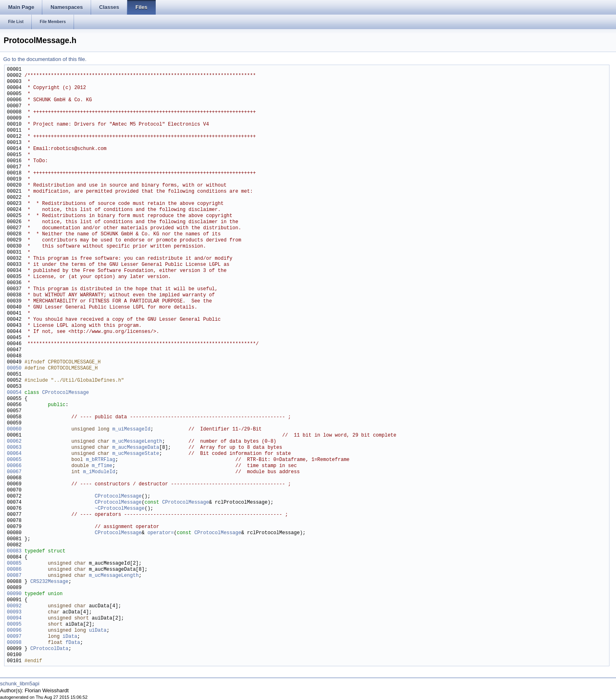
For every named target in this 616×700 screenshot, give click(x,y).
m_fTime (102, 466)
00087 (14, 576)
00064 (14, 454)
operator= (161, 533)
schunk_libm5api (20, 684)
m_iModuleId (99, 472)
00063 (14, 448)
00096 (14, 631)
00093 (14, 612)
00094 (14, 618)
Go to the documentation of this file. (45, 59)
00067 (14, 472)
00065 (14, 460)
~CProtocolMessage (120, 509)
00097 (14, 637)
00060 (14, 429)
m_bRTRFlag (100, 460)
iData (70, 637)
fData (73, 643)
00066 (14, 466)
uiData (98, 631)
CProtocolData (50, 649)
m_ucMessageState (136, 454)
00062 (14, 442)
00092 (14, 606)
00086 (14, 570)
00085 (14, 564)
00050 (14, 368)
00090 (14, 594)
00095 (14, 625)
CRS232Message (50, 582)
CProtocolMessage (65, 393)
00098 (14, 643)
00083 (14, 551)
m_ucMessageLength (137, 442)
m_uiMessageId (131, 429)
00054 (14, 393)
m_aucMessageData (136, 448)
